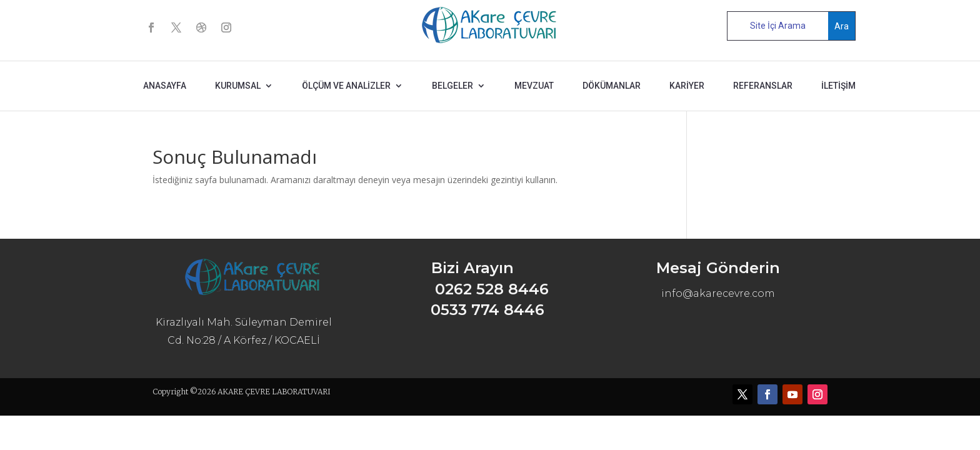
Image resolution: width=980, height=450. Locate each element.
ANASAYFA (165, 86)
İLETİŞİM (838, 86)
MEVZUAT (534, 86)
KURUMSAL (238, 86)
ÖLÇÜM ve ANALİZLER (346, 86)
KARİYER (687, 86)
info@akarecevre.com (718, 293)
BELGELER (452, 86)
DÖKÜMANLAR (612, 86)
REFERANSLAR (763, 86)
